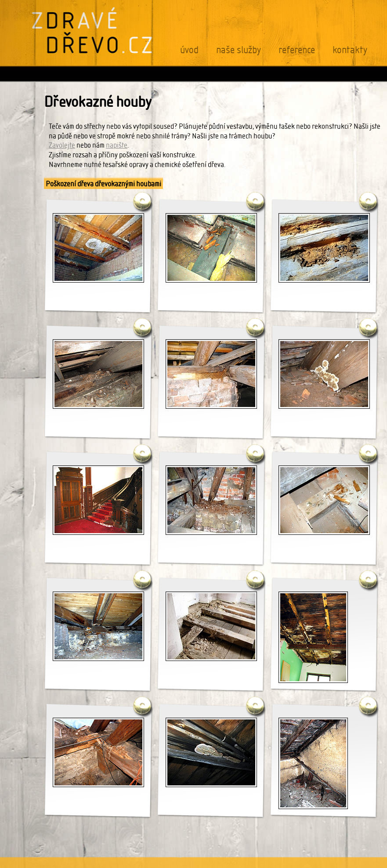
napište (117, 145)
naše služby (239, 50)
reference (297, 50)
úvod (189, 50)
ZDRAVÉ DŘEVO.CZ (93, 30)
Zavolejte (62, 145)
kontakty (350, 50)
